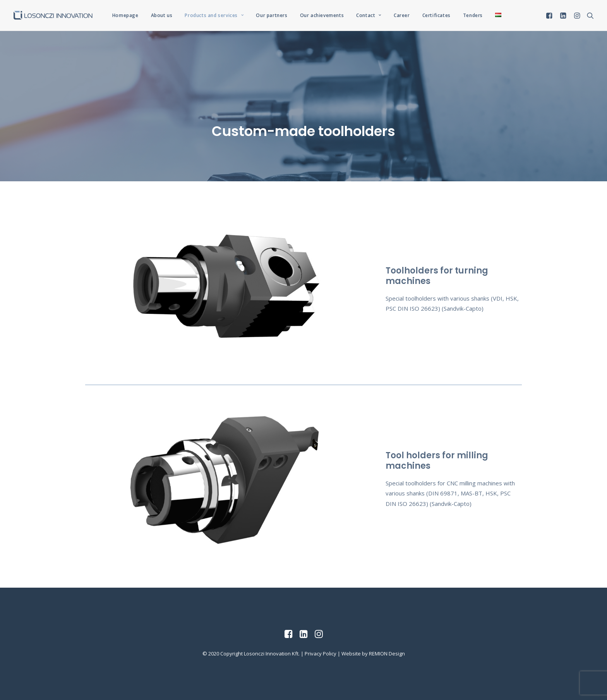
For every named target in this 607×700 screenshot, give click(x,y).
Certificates (436, 15)
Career (402, 15)
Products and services (214, 15)
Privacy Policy (321, 654)
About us (162, 15)
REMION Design (387, 654)
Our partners (272, 15)
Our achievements (322, 15)
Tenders (473, 15)
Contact (369, 15)
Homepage (125, 15)
